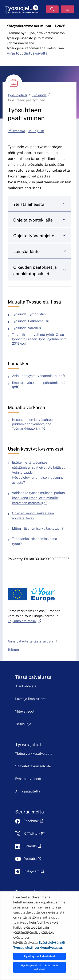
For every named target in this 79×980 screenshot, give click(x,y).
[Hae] (52, 9)
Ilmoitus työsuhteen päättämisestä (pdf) (42, 385)
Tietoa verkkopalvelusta (34, 754)
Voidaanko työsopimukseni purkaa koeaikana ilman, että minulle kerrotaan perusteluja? (38, 498)
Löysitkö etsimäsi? (24, 621)
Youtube (33, 859)
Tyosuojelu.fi (17, 95)
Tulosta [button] (13, 650)
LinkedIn (32, 846)
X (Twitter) (34, 833)
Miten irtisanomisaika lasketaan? (38, 528)
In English (36, 131)
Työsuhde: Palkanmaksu (31, 321)
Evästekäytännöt (28, 779)
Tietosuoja (23, 724)
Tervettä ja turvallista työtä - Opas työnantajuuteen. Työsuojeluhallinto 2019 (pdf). (42, 339)
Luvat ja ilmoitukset (30, 699)
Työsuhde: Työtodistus (29, 314)
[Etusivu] (22, 9)
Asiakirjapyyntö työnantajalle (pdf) (39, 376)
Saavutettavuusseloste (33, 766)
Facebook (33, 821)
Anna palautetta (28, 791)
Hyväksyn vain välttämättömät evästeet (39, 967)
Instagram (34, 871)
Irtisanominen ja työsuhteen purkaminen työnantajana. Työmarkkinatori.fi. (42, 424)
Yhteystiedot (25, 711)
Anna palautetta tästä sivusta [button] (30, 641)
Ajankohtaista (26, 686)
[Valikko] (67, 9)
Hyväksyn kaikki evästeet (40, 956)
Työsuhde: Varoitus (26, 328)
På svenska (16, 131)
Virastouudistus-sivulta (27, 53)
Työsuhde (39, 95)
